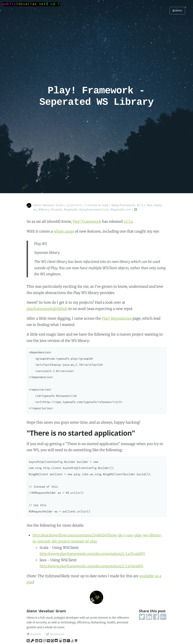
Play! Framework (87, 221)
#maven (57, 210)
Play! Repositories (117, 318)
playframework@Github (47, 309)
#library (44, 210)
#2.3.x (141, 205)
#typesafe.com (121, 210)
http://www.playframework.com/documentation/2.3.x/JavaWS (91, 566)
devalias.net (55, 634)
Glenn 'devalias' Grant (48, 205)
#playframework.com (94, 210)
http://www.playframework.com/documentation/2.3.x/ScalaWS (92, 554)
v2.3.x (128, 221)
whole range (64, 231)
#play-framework (123, 205)
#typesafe (71, 210)
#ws (150, 205)
